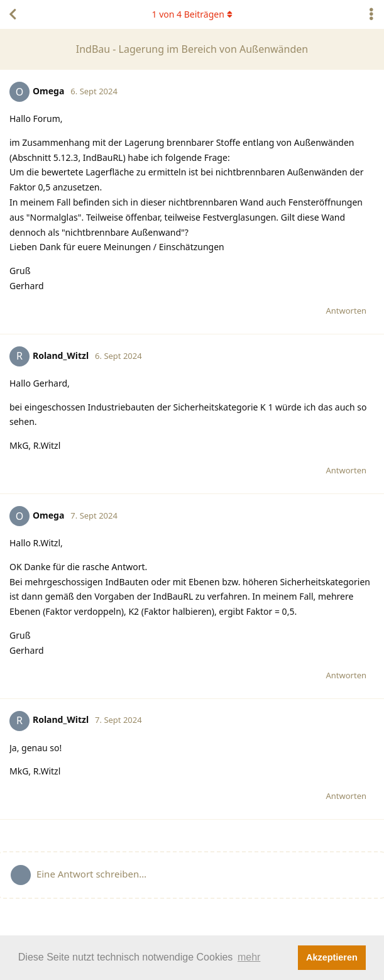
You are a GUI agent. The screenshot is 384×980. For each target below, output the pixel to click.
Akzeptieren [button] (332, 957)
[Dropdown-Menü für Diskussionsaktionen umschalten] (371, 14)
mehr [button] (249, 957)
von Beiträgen (192, 14)
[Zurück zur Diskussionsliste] (13, 14)
